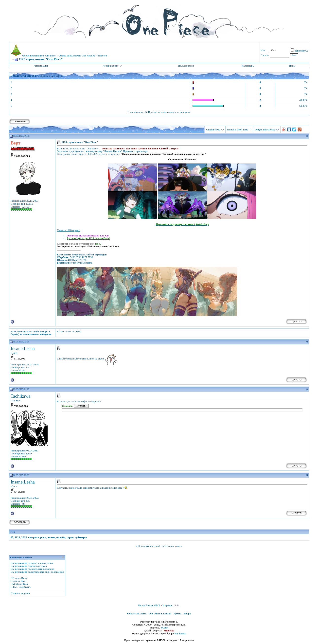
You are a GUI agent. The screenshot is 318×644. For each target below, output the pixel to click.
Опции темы (213, 129)
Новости (103, 56)
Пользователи (186, 66)
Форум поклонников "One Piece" (39, 56)
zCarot (165, 627)
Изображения (110, 66)
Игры (292, 66)
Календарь (248, 66)
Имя (263, 50)
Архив (177, 613)
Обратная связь (137, 613)
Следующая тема (171, 546)
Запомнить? (299, 51)
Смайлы (15, 581)
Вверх (187, 613)
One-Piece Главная (160, 613)
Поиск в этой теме (238, 129)
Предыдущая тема (148, 546)
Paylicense (180, 633)
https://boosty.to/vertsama (79, 263)
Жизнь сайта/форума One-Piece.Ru (77, 56)
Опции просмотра (265, 129)
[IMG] (14, 584)
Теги (12, 532)
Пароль (265, 55)
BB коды (16, 578)
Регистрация (41, 66)
